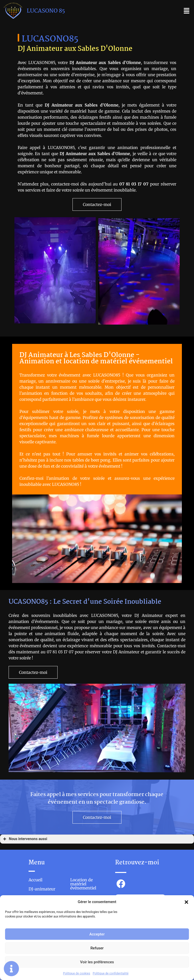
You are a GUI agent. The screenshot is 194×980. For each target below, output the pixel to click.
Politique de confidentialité (111, 973)
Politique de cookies (77, 973)
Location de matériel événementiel (83, 884)
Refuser (97, 948)
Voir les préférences (97, 962)
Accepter (97, 934)
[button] (186, 902)
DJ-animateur (42, 889)
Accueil (35, 880)
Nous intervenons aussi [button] (25, 839)
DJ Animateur (59, 105)
